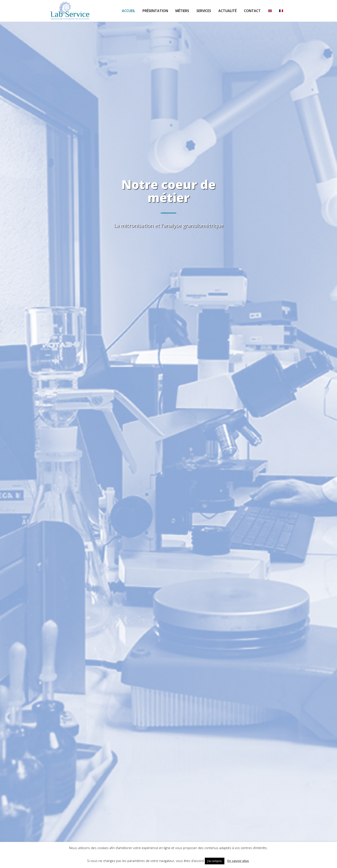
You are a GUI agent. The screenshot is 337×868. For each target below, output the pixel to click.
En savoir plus (238, 861)
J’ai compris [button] (215, 861)
